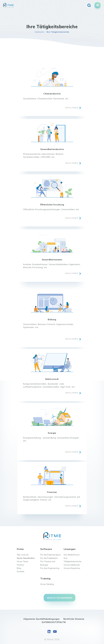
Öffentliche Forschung (52, 205)
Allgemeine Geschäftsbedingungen (41, 619)
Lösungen (70, 549)
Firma (20, 549)
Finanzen (52, 492)
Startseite (39, 32)
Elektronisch (52, 379)
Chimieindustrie (52, 94)
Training (45, 578)
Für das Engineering (50, 568)
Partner (21, 565)
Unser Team (23, 561)
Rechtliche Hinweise (74, 619)
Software (46, 549)
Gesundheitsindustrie (52, 149)
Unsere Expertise (72, 568)
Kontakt (21, 571)
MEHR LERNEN (72, 108)
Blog (19, 568)
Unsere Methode (72, 565)
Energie (52, 433)
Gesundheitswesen (52, 260)
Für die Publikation (49, 558)
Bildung (52, 319)
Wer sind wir (23, 555)
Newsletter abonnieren (59, 598)
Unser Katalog (47, 584)
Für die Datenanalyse (51, 555)
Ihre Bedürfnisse (72, 555)
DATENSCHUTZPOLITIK (54, 622)
